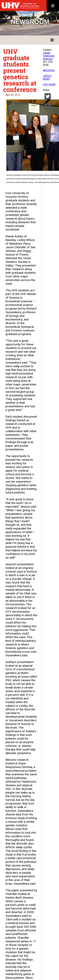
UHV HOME (49, 85)
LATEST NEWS (47, 77)
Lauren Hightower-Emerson (49, 56)
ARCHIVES (49, 70)
